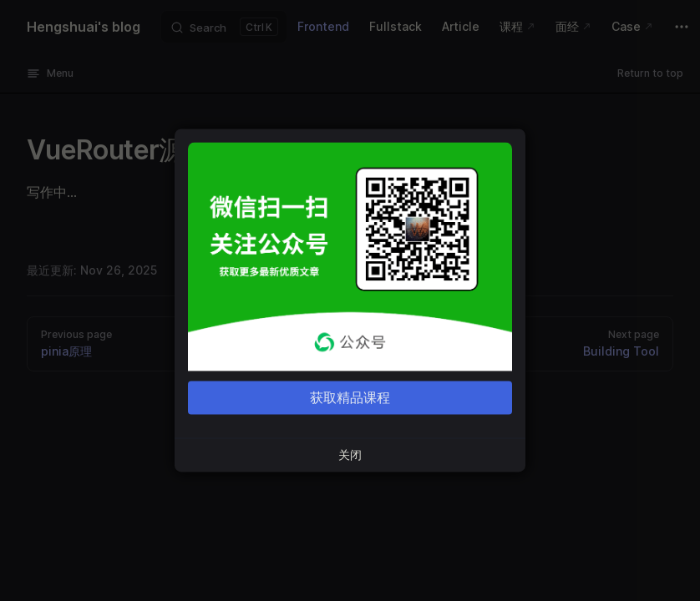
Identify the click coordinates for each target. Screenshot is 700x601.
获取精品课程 (350, 398)
